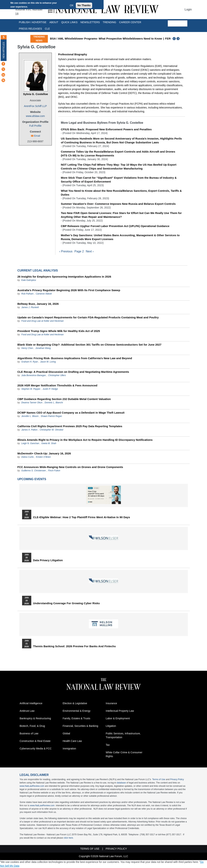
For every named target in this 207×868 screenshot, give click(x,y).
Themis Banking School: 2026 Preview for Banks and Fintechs (75, 646)
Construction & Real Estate (35, 741)
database (121, 783)
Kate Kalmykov (29, 280)
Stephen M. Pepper (31, 389)
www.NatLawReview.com (32, 786)
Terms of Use (159, 780)
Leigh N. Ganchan (30, 443)
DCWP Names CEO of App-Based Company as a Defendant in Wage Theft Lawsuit (71, 413)
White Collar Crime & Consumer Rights (124, 754)
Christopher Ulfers (57, 375)
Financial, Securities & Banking (80, 726)
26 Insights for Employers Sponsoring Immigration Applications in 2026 (64, 277)
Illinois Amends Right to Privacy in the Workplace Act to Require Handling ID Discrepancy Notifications (85, 440)
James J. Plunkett (30, 307)
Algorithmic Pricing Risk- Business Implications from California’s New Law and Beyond (75, 358)
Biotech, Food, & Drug (32, 726)
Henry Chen (27, 348)
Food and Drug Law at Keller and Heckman (43, 321)
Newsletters (90, 22)
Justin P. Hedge (50, 389)
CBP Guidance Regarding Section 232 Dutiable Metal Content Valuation (64, 399)
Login (188, 9)
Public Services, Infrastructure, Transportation (123, 736)
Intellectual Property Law (120, 711)
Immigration (69, 749)
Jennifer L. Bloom (30, 416)
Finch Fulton (54, 471)
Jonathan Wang (43, 348)
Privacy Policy (177, 780)
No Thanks (84, 5)
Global (66, 734)
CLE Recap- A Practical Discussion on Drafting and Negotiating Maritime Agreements (73, 372)
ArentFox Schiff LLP (35, 106)
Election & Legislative (75, 703)
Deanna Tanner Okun (32, 403)
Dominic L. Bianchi (54, 403)
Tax (108, 745)
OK (72, 5)
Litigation (111, 726)
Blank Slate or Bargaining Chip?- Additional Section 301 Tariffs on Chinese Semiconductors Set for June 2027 (90, 345)
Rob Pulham (27, 294)
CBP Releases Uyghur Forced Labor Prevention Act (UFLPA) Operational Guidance (115, 226)
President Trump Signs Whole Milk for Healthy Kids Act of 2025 (59, 331)
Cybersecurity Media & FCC (36, 749)
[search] (178, 24)
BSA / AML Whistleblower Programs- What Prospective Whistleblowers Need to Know (124, 39)
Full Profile (35, 126)
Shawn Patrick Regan (51, 416)
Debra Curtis (28, 457)
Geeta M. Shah (49, 443)
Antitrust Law (27, 711)
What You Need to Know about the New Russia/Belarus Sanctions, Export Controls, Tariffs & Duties (121, 193)
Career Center (130, 22)
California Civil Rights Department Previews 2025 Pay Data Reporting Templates (70, 426)
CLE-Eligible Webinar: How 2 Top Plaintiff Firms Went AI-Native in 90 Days (82, 517)
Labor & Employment (118, 719)
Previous (174, 39)
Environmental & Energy (77, 711)
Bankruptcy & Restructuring (35, 719)
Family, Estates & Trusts (77, 719)
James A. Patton (29, 430)
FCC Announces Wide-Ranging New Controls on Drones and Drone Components (70, 467)
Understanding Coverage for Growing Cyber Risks (67, 603)
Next (178, 39)
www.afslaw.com (35, 116)
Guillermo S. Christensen (34, 471)
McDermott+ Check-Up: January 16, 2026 (44, 453)
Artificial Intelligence (31, 703)
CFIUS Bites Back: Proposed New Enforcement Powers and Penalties (106, 129)
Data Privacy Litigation (48, 560)
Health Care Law (72, 741)
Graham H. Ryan (30, 362)
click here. (69, 838)
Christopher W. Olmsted (51, 430)
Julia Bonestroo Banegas (34, 375)
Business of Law (29, 734)
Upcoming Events (32, 479)
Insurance (111, 703)
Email (37, 136)
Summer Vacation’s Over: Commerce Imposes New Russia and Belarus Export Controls (118, 204)
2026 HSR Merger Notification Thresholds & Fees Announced (57, 385)
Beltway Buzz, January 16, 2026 (38, 304)
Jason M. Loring (48, 362)
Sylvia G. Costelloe (36, 94)
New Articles (4, 50)
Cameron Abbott (44, 294)
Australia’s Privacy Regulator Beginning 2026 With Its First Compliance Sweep (69, 290)
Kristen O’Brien (43, 457)
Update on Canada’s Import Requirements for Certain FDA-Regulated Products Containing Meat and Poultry (88, 317)
